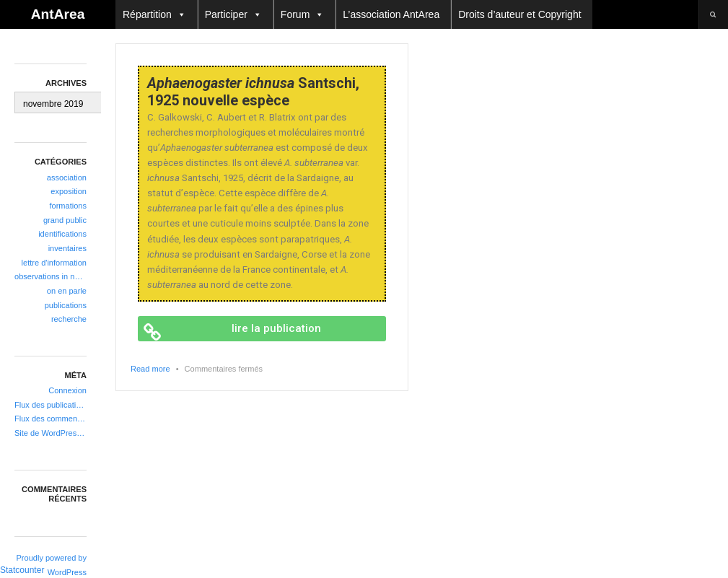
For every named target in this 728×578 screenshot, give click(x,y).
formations (69, 206)
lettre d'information (54, 263)
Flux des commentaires (51, 419)
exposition (69, 191)
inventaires (67, 248)
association (67, 178)
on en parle (67, 291)
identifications (62, 234)
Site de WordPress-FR (51, 433)
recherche (69, 319)
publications (66, 305)
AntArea (58, 14)
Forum (302, 14)
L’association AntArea (391, 14)
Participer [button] (233, 14)
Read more (150, 369)
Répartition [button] (154, 14)
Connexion (67, 390)
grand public (65, 220)
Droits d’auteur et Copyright (519, 14)
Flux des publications (51, 405)
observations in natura (51, 276)
